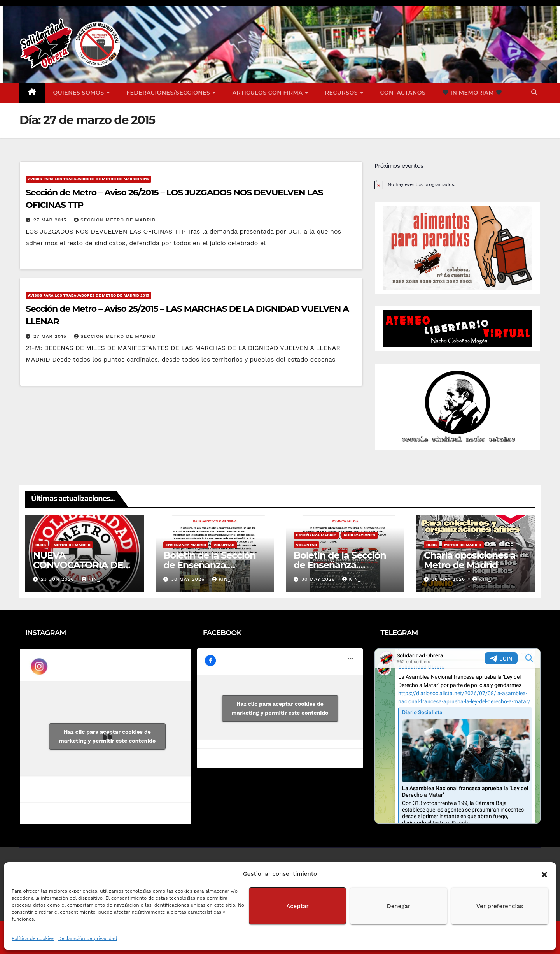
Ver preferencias (500, 906)
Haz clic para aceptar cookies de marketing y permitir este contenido (108, 736)
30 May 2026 (189, 579)
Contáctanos (403, 93)
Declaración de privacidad (88, 938)
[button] (544, 874)
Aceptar (297, 906)
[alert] (458, 184)
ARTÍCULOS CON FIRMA (269, 93)
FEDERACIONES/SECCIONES (169, 93)
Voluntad (224, 545)
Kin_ (91, 579)
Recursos (342, 93)
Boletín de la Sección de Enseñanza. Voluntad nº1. (340, 565)
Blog (41, 545)
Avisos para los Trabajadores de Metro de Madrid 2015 (88, 179)
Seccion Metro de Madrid (115, 220)
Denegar (399, 906)
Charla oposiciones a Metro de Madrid (470, 560)
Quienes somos (80, 93)
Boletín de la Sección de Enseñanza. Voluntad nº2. (210, 565)
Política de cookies (33, 938)
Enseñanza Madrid (186, 545)
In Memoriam (472, 93)
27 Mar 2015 (51, 220)
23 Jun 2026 (59, 579)
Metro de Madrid (72, 545)
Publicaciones (360, 535)
